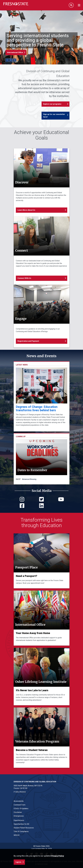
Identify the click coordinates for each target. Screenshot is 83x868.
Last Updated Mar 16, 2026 (42, 849)
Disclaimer (18, 812)
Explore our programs (52, 104)
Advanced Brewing (29, 479)
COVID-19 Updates (21, 809)
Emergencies (19, 816)
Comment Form (20, 805)
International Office (15, 52)
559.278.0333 (21, 792)
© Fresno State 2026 (41, 846)
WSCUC (17, 835)
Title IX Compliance (21, 831)
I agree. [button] (18, 862)
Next (15, 60)
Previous (7, 60)
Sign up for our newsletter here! (54, 116)
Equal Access (19, 820)
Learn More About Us (26, 210)
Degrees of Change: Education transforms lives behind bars (37, 409)
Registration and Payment (28, 341)
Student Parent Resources (24, 828)
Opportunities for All (21, 824)
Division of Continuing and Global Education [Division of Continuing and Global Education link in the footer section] (35, 782)
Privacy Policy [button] (58, 856)
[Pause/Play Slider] (11, 60)
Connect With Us (24, 278)
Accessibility (19, 801)
